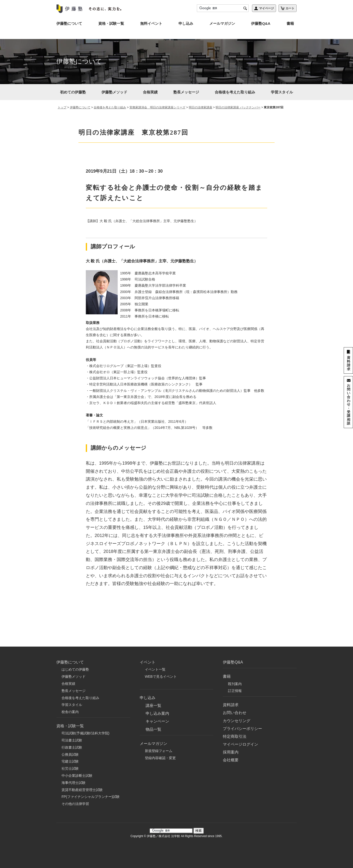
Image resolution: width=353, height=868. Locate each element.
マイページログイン (240, 744)
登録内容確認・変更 (160, 758)
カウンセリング (237, 721)
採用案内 (231, 752)
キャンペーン (157, 721)
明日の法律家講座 (201, 107)
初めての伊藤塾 (73, 92)
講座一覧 (153, 706)
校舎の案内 (70, 712)
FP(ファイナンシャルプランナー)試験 (91, 797)
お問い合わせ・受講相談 (349, 404)
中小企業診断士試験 (77, 776)
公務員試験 (70, 754)
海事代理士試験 (74, 783)
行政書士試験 (72, 747)
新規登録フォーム (159, 751)
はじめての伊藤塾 (75, 669)
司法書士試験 (72, 740)
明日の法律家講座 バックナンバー (238, 107)
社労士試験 (70, 768)
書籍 (290, 23)
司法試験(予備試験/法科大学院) (85, 733)
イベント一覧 (155, 669)
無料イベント (151, 23)
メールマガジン (222, 23)
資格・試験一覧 (111, 23)
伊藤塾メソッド (114, 92)
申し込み (186, 23)
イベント (148, 662)
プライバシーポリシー (242, 729)
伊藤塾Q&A (261, 23)
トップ (62, 107)
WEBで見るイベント (161, 677)
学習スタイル (282, 92)
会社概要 (231, 760)
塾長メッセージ (186, 92)
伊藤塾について (69, 23)
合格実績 (150, 92)
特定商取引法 (235, 736)
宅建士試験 (70, 761)
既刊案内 (235, 684)
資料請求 (231, 705)
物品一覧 (153, 729)
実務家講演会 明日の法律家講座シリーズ (157, 107)
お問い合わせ (235, 713)
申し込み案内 (157, 713)
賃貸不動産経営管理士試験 (82, 790)
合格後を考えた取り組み (235, 92)
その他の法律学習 (75, 804)
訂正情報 (235, 691)
